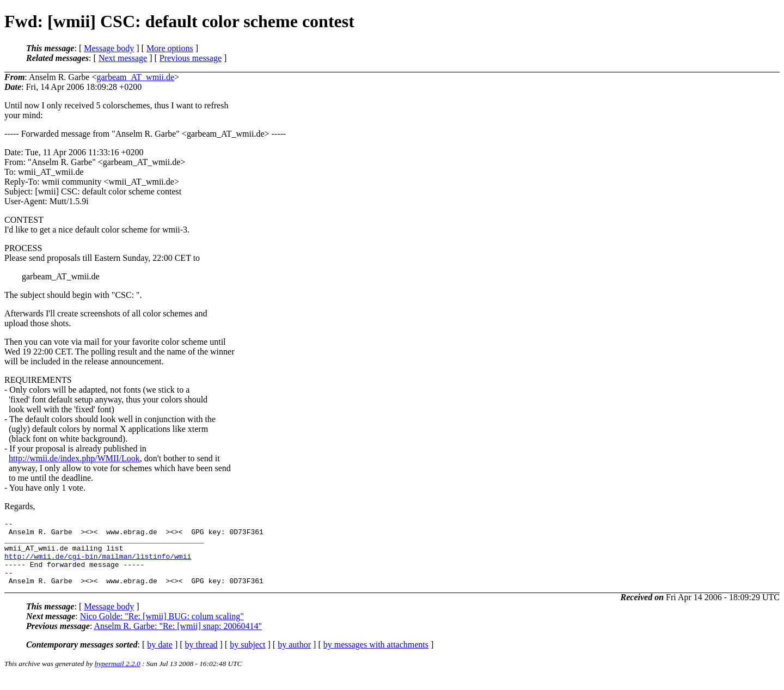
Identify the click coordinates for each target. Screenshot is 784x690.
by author (294, 658)
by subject (247, 658)
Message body (109, 48)
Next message (123, 58)
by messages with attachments (376, 658)
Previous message (191, 58)
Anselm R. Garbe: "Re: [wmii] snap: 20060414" (178, 639)
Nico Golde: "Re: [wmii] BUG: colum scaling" (162, 629)
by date (160, 658)
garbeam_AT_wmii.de (135, 77)
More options (170, 48)
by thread (201, 658)
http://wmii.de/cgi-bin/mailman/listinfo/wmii (98, 564)
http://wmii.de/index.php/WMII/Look (74, 458)
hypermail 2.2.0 (118, 677)
